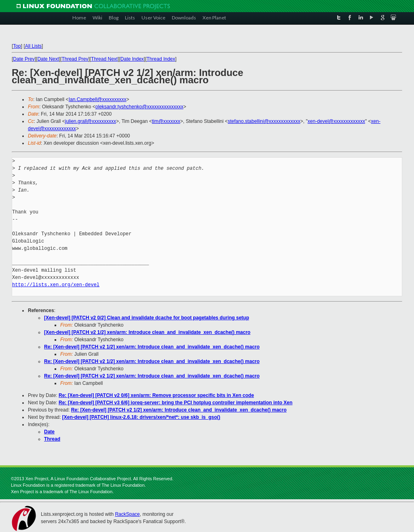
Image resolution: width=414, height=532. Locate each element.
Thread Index (161, 59)
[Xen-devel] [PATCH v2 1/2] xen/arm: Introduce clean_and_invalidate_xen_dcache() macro (147, 332)
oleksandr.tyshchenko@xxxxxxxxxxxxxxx (139, 107)
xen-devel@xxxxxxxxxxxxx (336, 121)
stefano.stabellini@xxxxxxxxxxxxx (264, 121)
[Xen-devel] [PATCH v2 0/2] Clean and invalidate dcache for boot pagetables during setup (147, 318)
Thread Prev (75, 59)
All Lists (33, 46)
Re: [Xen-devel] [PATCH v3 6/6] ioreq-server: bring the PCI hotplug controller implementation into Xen (175, 403)
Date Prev (24, 59)
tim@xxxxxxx (166, 121)
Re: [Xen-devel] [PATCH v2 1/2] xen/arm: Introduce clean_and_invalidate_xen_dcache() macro (152, 347)
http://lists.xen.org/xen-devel (56, 285)
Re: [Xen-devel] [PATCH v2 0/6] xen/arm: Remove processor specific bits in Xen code (156, 395)
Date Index (132, 59)
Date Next (48, 59)
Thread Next (104, 59)
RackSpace (127, 514)
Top (17, 46)
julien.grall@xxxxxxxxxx (91, 121)
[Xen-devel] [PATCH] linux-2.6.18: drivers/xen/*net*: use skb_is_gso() (141, 417)
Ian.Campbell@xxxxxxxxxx (98, 99)
